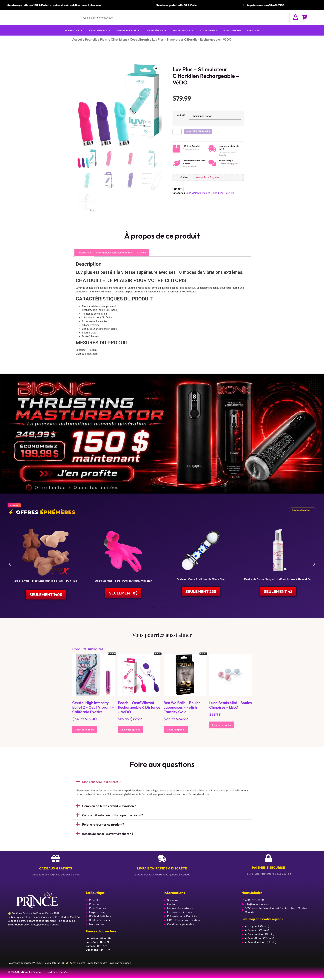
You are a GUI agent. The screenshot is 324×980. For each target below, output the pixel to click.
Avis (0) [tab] (141, 259)
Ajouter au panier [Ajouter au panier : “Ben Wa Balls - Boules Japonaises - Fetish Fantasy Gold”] (176, 737)
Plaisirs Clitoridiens (114, 46)
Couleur (181, 121)
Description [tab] (84, 259)
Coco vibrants (140, 46)
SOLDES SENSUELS (99, 37)
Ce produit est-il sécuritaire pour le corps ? (113, 822)
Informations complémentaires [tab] (114, 259)
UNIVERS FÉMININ (156, 37)
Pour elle (91, 46)
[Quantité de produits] (177, 138)
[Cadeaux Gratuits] (56, 866)
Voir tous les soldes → (303, 516)
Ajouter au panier (198, 138)
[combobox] (185, 21)
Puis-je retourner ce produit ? (103, 832)
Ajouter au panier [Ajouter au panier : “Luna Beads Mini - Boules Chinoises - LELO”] (222, 732)
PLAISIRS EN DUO (183, 37)
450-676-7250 (276, 5)
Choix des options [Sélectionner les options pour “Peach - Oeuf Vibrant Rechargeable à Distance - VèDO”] (130, 737)
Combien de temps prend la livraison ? (109, 813)
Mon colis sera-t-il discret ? (101, 789)
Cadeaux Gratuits (56, 876)
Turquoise (215, 184)
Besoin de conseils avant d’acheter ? (108, 841)
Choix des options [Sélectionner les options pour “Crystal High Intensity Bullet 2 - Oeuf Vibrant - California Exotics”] (85, 737)
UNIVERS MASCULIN (128, 37)
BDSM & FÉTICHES (232, 36)
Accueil (77, 46)
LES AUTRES (253, 36)
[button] (156, 74)
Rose (206, 184)
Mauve (200, 184)
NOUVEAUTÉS (74, 37)
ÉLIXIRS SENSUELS (208, 36)
